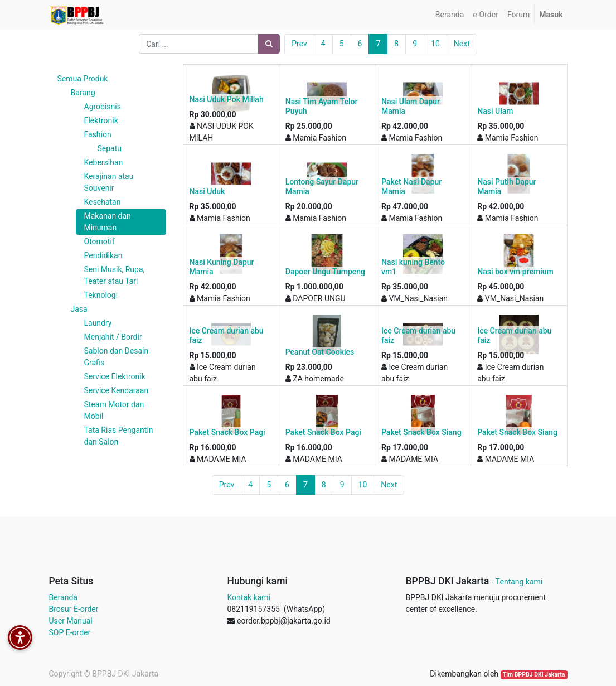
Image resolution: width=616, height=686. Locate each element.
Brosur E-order (74, 609)
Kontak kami (248, 597)
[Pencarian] (269, 44)
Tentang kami (519, 582)
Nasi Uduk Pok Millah (227, 99)
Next (462, 44)
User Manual (71, 621)
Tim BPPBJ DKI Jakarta (534, 675)
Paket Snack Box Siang (421, 432)
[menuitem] (450, 15)
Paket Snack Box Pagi (227, 432)
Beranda (63, 597)
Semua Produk (83, 79)
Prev (299, 44)
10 (435, 44)
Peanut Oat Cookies (320, 352)
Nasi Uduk (207, 191)
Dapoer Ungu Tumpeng (325, 272)
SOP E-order (70, 632)
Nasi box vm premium (515, 272)
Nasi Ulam (495, 111)
